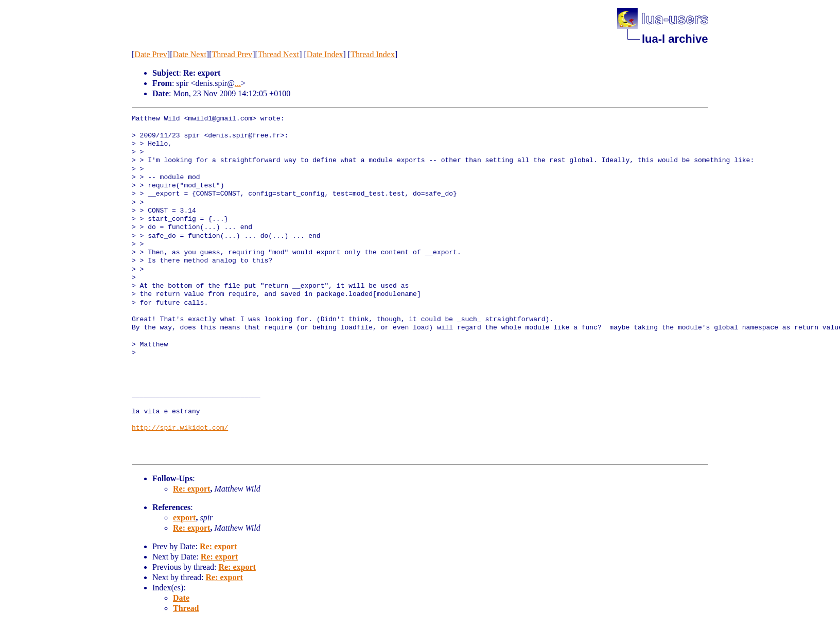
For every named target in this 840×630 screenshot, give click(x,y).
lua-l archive (675, 39)
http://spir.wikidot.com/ (180, 428)
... (238, 83)
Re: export (191, 489)
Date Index (325, 54)
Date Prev (151, 54)
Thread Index (373, 54)
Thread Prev (232, 54)
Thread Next (278, 54)
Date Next (190, 54)
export (184, 518)
